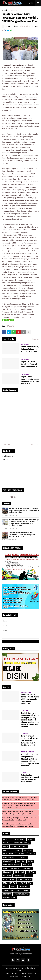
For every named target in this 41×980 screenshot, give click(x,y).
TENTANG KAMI (26, 977)
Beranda (5, 10)
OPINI (5, 868)
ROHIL (14, 887)
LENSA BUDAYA (8, 861)
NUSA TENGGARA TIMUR (11, 865)
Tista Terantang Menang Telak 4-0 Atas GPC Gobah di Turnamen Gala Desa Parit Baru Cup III (30, 741)
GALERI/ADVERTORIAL (19, 847)
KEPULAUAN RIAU (9, 857)
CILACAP (31, 839)
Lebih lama (34, 445)
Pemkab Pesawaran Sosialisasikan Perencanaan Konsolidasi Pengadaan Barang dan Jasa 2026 (22, 535)
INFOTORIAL (21, 854)
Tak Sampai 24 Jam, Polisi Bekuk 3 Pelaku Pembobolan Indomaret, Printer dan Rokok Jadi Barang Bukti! (24, 510)
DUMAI (6, 847)
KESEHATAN (23, 857)
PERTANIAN (7, 876)
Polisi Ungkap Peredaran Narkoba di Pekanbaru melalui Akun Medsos (30, 778)
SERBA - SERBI (8, 890)
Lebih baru (6, 445)
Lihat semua (35, 339)
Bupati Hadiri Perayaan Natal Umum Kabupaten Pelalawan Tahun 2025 (30, 380)
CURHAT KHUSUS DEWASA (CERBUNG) (16, 843)
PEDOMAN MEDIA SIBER (28, 974)
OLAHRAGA (27, 865)
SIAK (18, 890)
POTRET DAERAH (9, 879)
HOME (7, 974)
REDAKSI (15, 974)
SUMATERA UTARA (9, 898)
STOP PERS (7, 894)
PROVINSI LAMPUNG (10, 883)
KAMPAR (32, 854)
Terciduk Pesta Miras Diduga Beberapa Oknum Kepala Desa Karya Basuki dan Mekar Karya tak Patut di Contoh (30, 760)
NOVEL (31, 861)
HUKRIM (18, 850)
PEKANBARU (27, 868)
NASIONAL (21, 861)
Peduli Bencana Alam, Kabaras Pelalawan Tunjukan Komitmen (30, 349)
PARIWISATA (15, 868)
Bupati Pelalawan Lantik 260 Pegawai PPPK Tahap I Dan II (29, 364)
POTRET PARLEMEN (24, 879)
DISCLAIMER (14, 977)
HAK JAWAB (7, 850)
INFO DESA (28, 850)
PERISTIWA (31, 872)
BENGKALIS (7, 839)
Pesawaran (18, 876)
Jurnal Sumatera (7, 456)
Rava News (5, 459)
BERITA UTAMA (20, 839)
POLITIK (29, 876)
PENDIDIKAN (20, 872)
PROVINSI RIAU (26, 883)
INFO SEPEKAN (8, 854)
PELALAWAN (13, 10)
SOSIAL (26, 890)
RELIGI (5, 887)
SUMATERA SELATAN (21, 894)
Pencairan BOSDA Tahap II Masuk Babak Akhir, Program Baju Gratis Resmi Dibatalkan (30, 699)
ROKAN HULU (24, 887)
